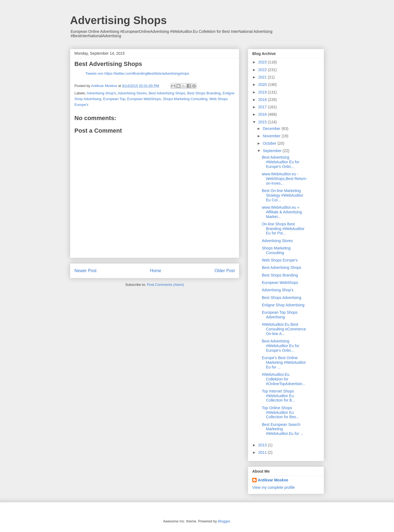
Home (156, 271)
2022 (263, 70)
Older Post (225, 271)
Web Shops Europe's (280, 260)
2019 (263, 92)
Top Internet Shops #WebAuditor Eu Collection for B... (279, 396)
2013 (263, 445)
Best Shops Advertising (282, 298)
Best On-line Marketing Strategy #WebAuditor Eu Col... (283, 195)
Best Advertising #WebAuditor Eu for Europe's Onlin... (281, 162)
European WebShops (144, 99)
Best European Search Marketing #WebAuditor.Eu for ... (283, 429)
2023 (263, 62)
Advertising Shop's (101, 93)
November (272, 136)
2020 (263, 85)
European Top (114, 99)
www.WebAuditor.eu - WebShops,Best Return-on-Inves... (285, 179)
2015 (263, 122)
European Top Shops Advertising (280, 315)
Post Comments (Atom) (165, 285)
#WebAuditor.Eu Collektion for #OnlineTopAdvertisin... (284, 379)
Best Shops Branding (204, 93)
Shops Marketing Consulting (185, 99)
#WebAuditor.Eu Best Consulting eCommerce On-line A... (284, 329)
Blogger (224, 521)
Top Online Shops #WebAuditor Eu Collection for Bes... (280, 412)
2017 (263, 107)
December (272, 129)
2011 (263, 452)
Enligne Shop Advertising (283, 305)
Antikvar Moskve (273, 480)
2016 (263, 114)
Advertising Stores (132, 93)
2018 (263, 100)
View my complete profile (273, 487)
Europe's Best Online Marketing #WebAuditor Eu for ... (284, 362)
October (270, 143)
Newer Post (86, 271)
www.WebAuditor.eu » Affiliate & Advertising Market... (282, 212)
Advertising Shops (118, 20)
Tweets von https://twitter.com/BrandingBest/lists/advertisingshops (137, 73)
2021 (263, 77)
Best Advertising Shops (167, 93)
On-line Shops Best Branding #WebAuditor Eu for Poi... (283, 229)
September (273, 151)
